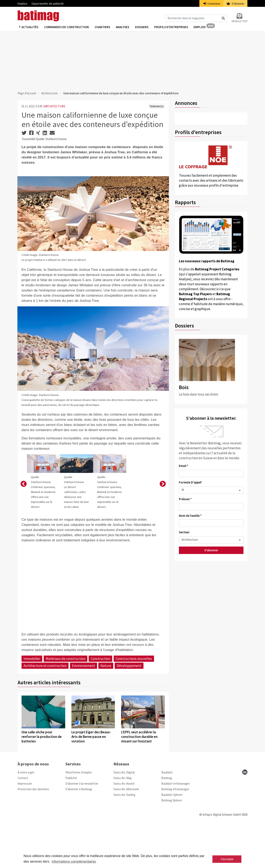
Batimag (167, 820)
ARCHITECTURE (55, 106)
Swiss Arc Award (124, 825)
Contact (23, 820)
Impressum (25, 825)
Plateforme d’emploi (78, 814)
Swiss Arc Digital (124, 814)
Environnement (84, 708)
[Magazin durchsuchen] (196, 18)
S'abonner (235, 4)
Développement (129, 708)
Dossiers (144, 27)
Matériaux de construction (66, 701)
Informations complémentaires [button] (74, 861)
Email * (184, 466)
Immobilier (32, 701)
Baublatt (167, 814)
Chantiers (103, 27)
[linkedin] (245, 814)
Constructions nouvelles (134, 701)
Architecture (50, 93)
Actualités (30, 27)
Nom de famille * (190, 516)
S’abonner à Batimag (79, 831)
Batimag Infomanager (175, 831)
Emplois (22, 4)
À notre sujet (26, 814)
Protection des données (33, 831)
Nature (106, 708)
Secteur (184, 532)
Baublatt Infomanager (176, 825)
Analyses (124, 27)
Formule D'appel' (190, 482)
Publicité (71, 820)
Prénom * (185, 499)
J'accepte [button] (227, 859)
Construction (100, 701)
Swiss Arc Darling (124, 836)
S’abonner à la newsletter (82, 825)
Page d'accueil (27, 93)
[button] (24, 505)
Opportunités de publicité (48, 4)
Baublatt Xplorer (172, 836)
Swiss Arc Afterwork (126, 831)
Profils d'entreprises (174, 27)
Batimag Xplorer (172, 842)
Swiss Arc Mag (123, 820)
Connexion (212, 4)
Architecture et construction (45, 708)
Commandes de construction (67, 27)
